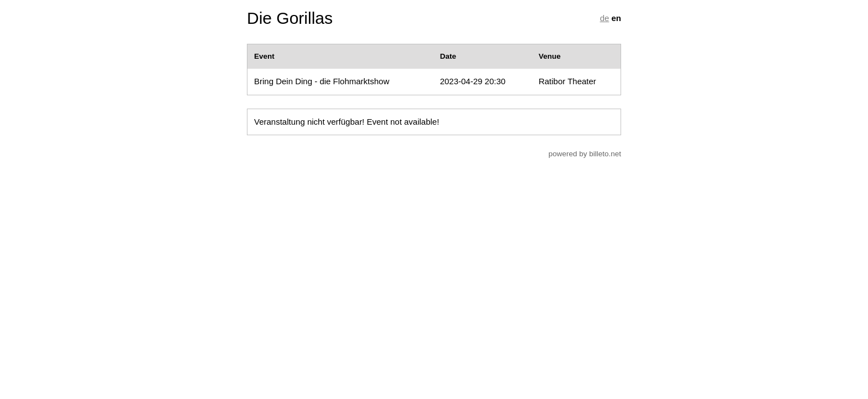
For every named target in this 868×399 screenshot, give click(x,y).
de (605, 18)
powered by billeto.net (585, 154)
